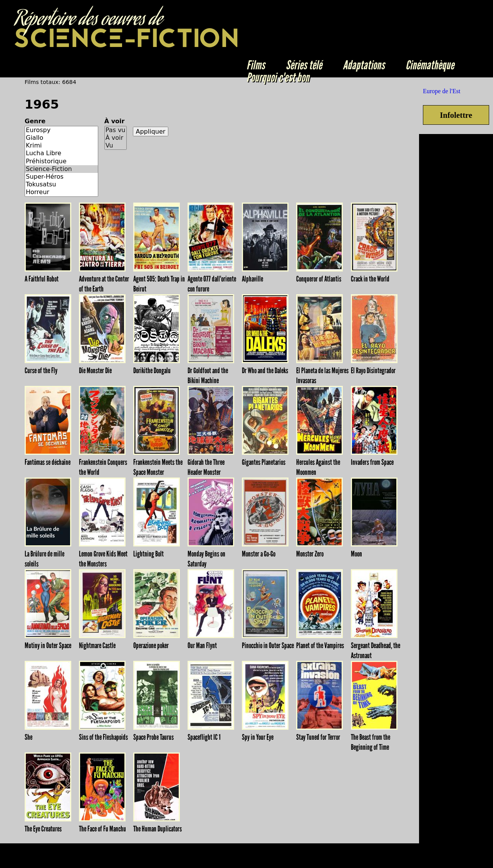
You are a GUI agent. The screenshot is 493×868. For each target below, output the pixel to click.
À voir (115, 121)
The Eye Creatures (43, 829)
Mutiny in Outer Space (48, 645)
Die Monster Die (95, 370)
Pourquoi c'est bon (278, 77)
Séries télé (304, 65)
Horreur (61, 192)
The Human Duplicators (158, 829)
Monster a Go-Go (259, 554)
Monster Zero (310, 554)
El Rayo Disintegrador (373, 370)
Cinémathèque (430, 65)
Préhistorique (61, 161)
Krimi (61, 146)
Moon (356, 554)
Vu (116, 146)
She (29, 737)
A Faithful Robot (42, 279)
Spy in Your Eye (258, 737)
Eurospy (61, 130)
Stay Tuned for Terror (318, 737)
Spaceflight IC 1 (204, 737)
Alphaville (252, 279)
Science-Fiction (61, 169)
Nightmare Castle (97, 645)
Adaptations (364, 65)
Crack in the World (370, 279)
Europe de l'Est (442, 91)
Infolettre (456, 115)
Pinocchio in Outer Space (268, 645)
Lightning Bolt (148, 554)
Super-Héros (61, 177)
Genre (35, 121)
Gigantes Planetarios (264, 462)
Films (256, 65)
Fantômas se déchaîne (48, 462)
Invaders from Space (372, 462)
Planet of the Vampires (320, 645)
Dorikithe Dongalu (152, 370)
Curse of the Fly (41, 370)
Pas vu (116, 130)
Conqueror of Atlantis (319, 279)
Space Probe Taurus (153, 737)
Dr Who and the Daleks (265, 370)
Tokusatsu (61, 184)
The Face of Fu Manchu (102, 829)
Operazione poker (151, 645)
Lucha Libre (61, 153)
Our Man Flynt (202, 645)
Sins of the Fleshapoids (103, 737)
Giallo (61, 138)
